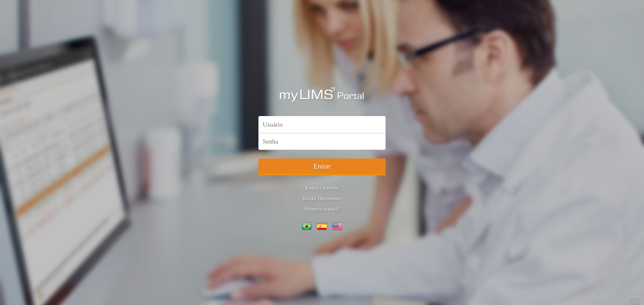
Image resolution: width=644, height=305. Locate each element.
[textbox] (322, 125)
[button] (322, 167)
